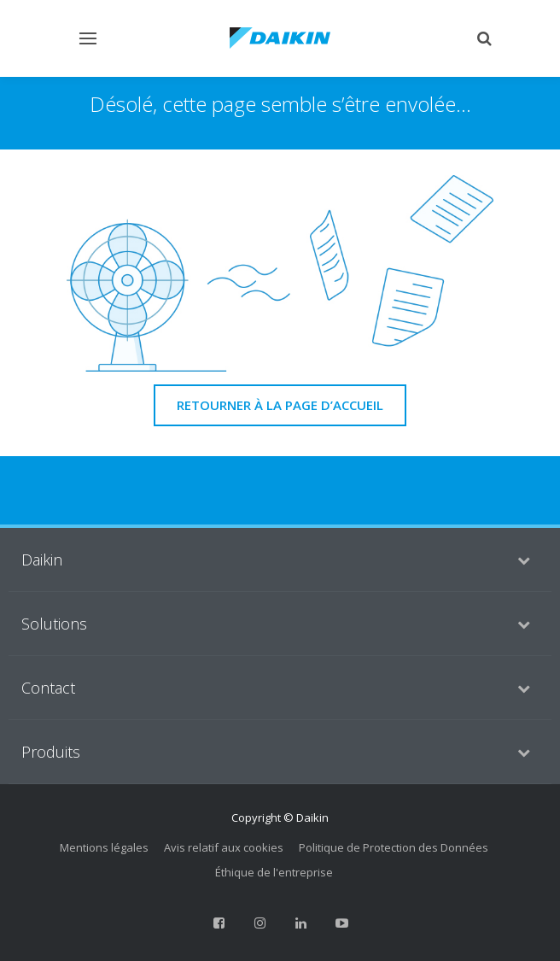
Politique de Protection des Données (394, 847)
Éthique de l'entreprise (274, 872)
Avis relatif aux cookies (224, 847)
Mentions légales (104, 847)
